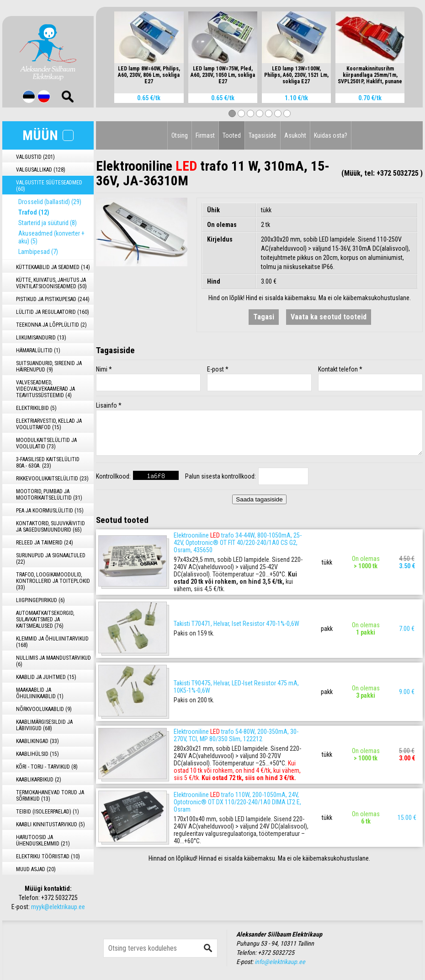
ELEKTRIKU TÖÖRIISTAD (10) (48, 856)
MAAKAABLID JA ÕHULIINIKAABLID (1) (40, 693)
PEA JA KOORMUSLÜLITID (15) (50, 511)
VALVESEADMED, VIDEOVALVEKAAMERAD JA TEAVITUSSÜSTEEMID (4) (45, 389)
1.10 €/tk (296, 98)
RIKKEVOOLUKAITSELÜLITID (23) (52, 479)
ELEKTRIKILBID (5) (36, 408)
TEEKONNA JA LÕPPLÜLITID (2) (51, 325)
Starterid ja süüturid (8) (48, 223)
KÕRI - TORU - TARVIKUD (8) (47, 767)
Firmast (205, 135)
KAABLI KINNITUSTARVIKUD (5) (50, 824)
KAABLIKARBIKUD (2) (39, 780)
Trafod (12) (34, 212)
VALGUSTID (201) (35, 157)
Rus (44, 97)
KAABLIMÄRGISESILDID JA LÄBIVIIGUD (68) (44, 725)
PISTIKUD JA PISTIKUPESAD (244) (53, 299)
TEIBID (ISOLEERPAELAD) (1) (48, 812)
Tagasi (264, 317)
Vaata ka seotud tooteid (329, 317)
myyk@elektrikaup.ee (58, 907)
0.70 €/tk (370, 98)
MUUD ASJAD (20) (36, 869)
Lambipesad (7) (38, 252)
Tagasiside (263, 135)
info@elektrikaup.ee (280, 962)
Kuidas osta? (331, 135)
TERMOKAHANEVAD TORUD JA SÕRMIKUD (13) (50, 796)
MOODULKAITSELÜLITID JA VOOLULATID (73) (46, 443)
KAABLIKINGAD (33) (37, 741)
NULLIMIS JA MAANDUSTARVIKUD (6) (53, 661)
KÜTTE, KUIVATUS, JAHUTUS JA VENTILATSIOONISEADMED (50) (51, 283)
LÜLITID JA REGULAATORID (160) (53, 312)
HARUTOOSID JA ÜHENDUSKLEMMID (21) (43, 840)
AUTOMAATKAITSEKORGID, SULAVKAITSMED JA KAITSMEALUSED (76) (45, 619)
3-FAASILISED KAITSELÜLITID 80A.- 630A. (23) (48, 463)
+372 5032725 (59, 898)
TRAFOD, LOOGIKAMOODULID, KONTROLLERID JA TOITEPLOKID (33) (53, 581)
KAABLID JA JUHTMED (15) (46, 677)
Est (29, 97)
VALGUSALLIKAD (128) (41, 170)
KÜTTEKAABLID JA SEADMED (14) (53, 267)
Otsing (180, 135)
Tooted (232, 135)
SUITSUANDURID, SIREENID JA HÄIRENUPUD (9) (49, 366)
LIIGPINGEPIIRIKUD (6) (40, 600)
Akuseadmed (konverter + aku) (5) (51, 237)
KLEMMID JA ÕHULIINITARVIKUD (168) (52, 642)
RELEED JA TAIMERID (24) (45, 543)
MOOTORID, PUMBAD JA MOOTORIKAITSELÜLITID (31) (49, 495)
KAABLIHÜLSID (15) (37, 754)
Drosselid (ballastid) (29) (50, 202)
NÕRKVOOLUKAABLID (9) (44, 709)
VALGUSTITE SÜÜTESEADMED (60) (49, 186)
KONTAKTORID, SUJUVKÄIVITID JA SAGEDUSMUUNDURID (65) (50, 527)
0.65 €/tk (149, 98)
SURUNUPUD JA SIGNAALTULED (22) (51, 559)
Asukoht (295, 135)
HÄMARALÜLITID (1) (38, 350)
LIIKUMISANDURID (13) (41, 338)
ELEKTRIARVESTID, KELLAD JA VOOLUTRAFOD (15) (49, 424)
